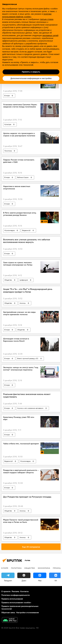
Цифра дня (24, 280)
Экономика (44, 568)
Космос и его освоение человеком (30, 408)
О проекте (6, 591)
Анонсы (23, 303)
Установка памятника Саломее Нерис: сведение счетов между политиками (20, 106)
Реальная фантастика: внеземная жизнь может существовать (27, 395)
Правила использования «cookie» (16, 602)
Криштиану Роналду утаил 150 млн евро (19, 418)
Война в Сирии (23, 177)
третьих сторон (47, 19)
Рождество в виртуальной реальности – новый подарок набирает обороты (21, 471)
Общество (8, 280)
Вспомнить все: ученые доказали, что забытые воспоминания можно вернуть (27, 241)
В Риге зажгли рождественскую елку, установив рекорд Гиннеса (20, 214)
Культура (8, 124)
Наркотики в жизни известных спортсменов (17, 188)
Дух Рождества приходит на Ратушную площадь (27, 497)
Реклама (15, 591)
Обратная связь (8, 612)
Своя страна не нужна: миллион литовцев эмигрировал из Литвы (18, 264)
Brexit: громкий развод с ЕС (28, 358)
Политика (8, 151)
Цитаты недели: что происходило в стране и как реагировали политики (19, 135)
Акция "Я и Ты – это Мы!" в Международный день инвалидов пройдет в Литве (28, 290)
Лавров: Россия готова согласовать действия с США (19, 161)
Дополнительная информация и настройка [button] (31, 78)
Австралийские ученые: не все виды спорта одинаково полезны (19, 313)
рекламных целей (50, 35)
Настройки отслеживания (28, 612)
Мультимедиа (9, 230)
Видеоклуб (26, 230)
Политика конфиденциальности (15, 595)
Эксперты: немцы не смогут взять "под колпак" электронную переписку (21, 369)
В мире (7, 96)
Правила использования (12, 599)
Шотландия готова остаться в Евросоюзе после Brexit (16, 340)
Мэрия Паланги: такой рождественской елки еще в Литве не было (21, 521)
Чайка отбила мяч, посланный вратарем (21, 444)
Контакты (24, 591)
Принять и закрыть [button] (31, 72)
